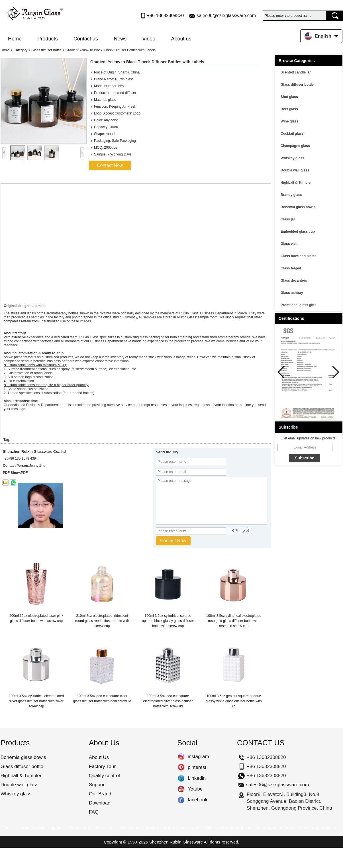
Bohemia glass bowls (298, 207)
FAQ (94, 812)
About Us (99, 757)
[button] (336, 372)
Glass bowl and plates (299, 256)
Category (21, 50)
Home (15, 39)
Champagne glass (295, 146)
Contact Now (110, 165)
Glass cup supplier (318, 828)
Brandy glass (291, 195)
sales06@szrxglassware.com (226, 16)
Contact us (86, 39)
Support (97, 785)
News (120, 39)
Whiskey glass (292, 158)
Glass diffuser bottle (46, 50)
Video (149, 39)
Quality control (104, 776)
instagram (181, 757)
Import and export (182, 828)
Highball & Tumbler (296, 183)
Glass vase (290, 244)
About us (181, 39)
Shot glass (289, 97)
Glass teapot (291, 268)
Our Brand (100, 794)
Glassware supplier (139, 828)
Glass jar (288, 219)
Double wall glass (295, 170)
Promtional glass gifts (298, 305)
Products (47, 39)
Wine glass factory (275, 828)
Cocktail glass (292, 134)
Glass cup (80, 828)
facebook (181, 800)
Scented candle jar (296, 72)
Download (100, 803)
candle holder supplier (42, 828)
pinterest (181, 767)
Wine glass (290, 121)
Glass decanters (294, 281)
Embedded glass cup (298, 232)
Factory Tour (102, 766)
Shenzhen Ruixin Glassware (176, 842)
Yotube (181, 789)
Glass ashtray (292, 293)
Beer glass (289, 109)
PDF (24, 473)
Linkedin (181, 778)
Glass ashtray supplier (228, 828)
